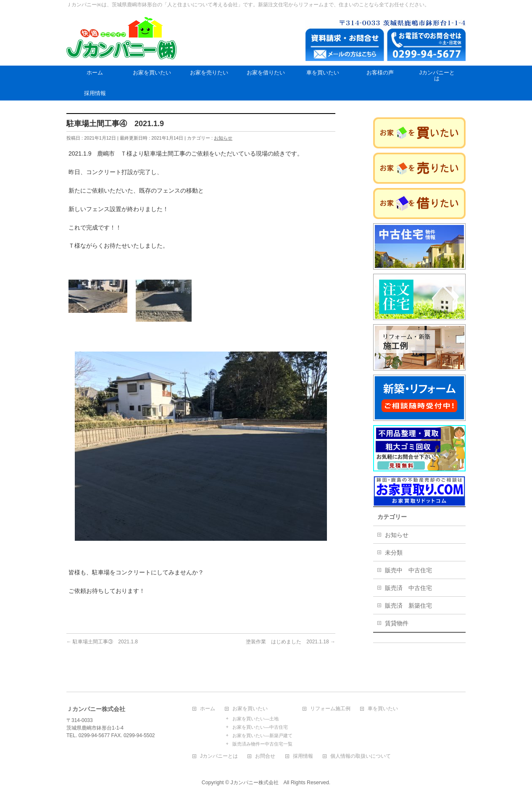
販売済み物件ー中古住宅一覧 (262, 744)
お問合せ (265, 756)
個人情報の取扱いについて (361, 756)
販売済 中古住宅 (408, 588)
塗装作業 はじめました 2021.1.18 (291, 642)
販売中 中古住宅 (408, 570)
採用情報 (303, 756)
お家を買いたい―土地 (255, 719)
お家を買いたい (250, 709)
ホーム (208, 709)
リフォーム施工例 (330, 709)
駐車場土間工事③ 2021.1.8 (102, 642)
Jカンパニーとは (219, 756)
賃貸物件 (397, 623)
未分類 (394, 553)
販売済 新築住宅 (408, 606)
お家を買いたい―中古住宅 (260, 727)
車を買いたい (383, 709)
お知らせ (223, 138)
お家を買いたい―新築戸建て (262, 735)
